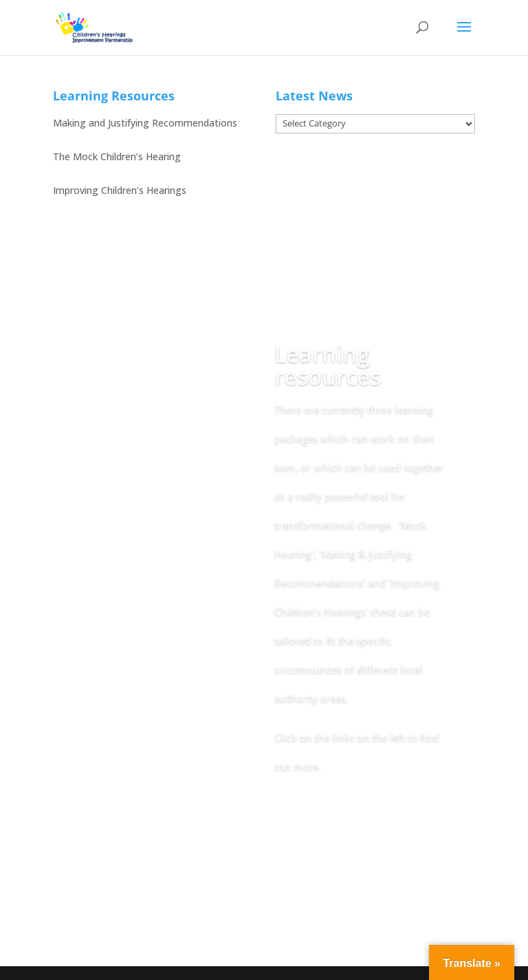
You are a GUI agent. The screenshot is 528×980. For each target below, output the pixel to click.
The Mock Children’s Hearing (117, 156)
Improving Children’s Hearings (120, 190)
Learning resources (328, 365)
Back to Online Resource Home (354, 827)
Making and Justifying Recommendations (145, 123)
